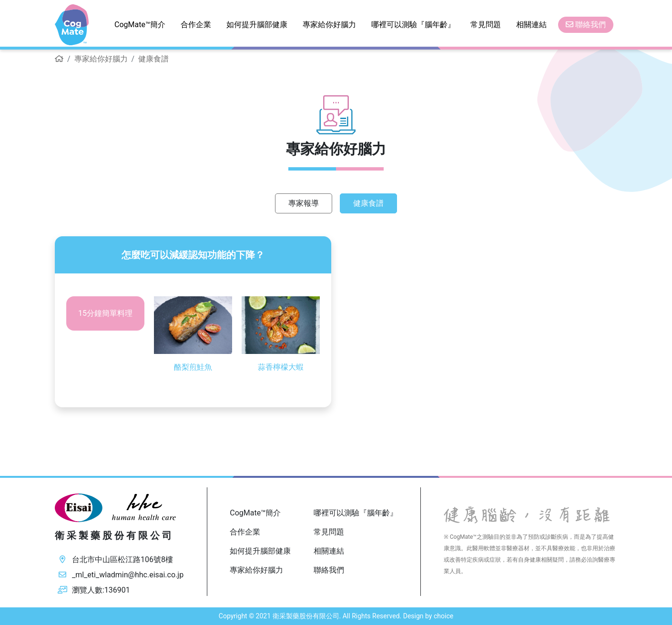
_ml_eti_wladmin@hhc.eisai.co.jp (128, 575)
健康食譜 (368, 203)
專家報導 (304, 203)
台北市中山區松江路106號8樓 (122, 559)
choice (443, 616)
